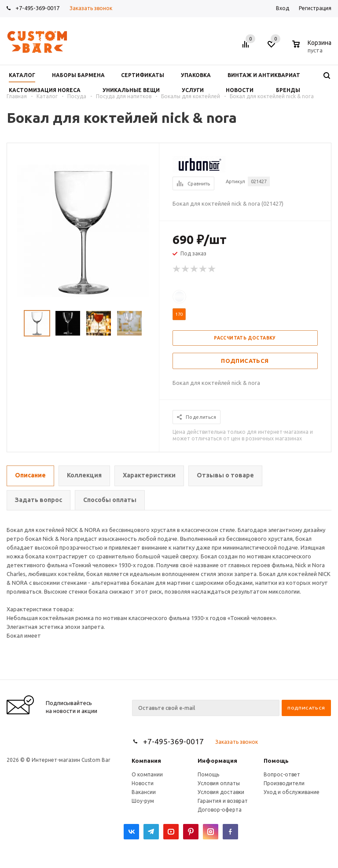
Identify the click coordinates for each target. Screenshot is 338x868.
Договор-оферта (220, 810)
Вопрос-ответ (282, 774)
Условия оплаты (219, 783)
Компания (146, 761)
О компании (147, 774)
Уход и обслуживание (292, 792)
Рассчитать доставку (245, 338)
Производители (284, 783)
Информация (217, 761)
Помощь (276, 761)
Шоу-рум (143, 801)
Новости (143, 783)
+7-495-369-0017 (37, 8)
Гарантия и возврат (223, 801)
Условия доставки (221, 792)
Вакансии (144, 792)
